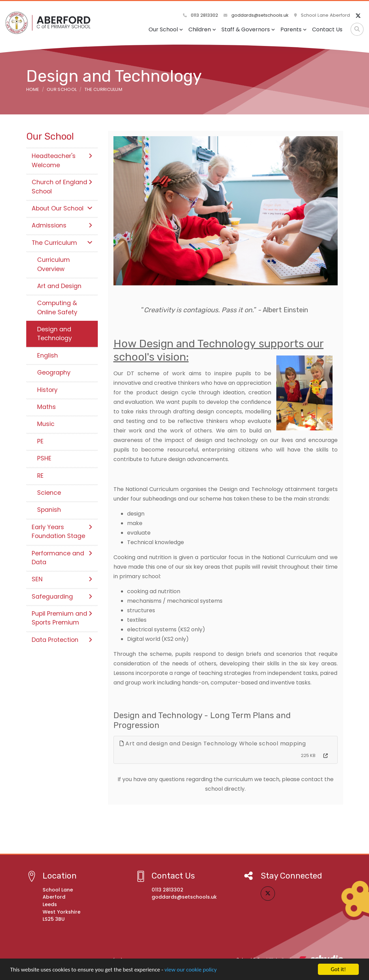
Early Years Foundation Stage (62, 532)
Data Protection (62, 640)
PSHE (44, 458)
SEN (62, 579)
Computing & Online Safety (57, 307)
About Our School (62, 208)
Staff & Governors (248, 29)
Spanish (49, 510)
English (48, 355)
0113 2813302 (201, 15)
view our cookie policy (191, 970)
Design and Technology (55, 334)
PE (40, 441)
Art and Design (59, 286)
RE (40, 476)
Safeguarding (62, 597)
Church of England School (62, 187)
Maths (47, 407)
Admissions (62, 225)
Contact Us (327, 29)
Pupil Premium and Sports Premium (62, 618)
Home (33, 89)
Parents (294, 29)
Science (49, 493)
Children (202, 29)
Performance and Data (62, 558)
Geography (54, 373)
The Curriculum (103, 89)
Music (46, 424)
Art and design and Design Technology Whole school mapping (213, 744)
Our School (166, 29)
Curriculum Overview (53, 264)
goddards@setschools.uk (256, 15)
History (47, 390)
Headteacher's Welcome (62, 160)
